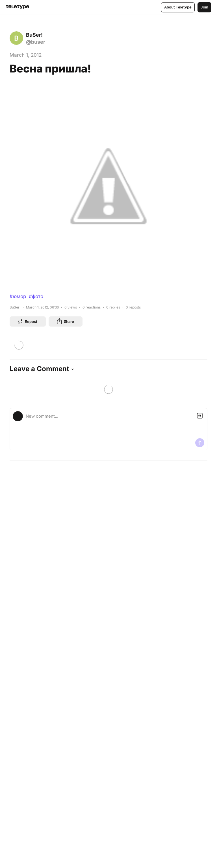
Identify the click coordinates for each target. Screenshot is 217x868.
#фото (36, 296)
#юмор (18, 296)
